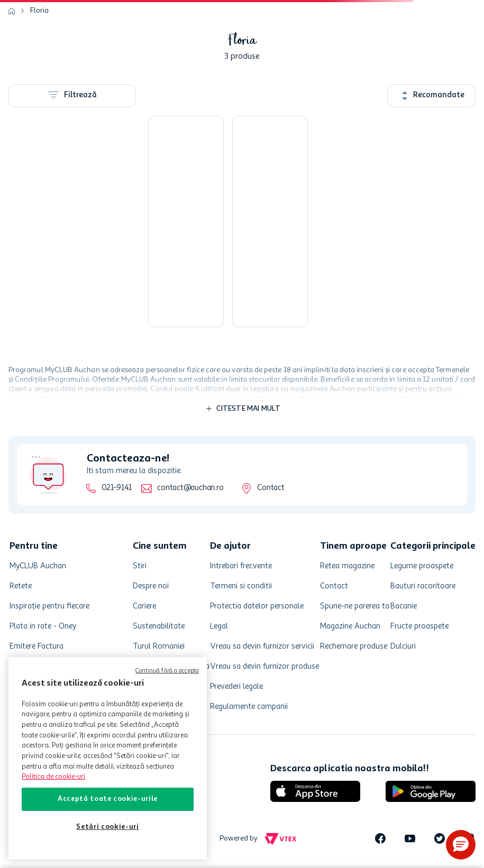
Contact (271, 488)
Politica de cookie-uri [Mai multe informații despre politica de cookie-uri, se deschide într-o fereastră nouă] (53, 777)
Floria (39, 11)
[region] (108, 758)
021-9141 (117, 488)
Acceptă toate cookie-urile (108, 799)
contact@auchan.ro (190, 488)
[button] (461, 845)
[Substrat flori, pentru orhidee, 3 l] (186, 221)
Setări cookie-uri (107, 827)
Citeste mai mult (249, 409)
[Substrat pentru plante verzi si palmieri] (270, 221)
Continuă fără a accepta (167, 671)
